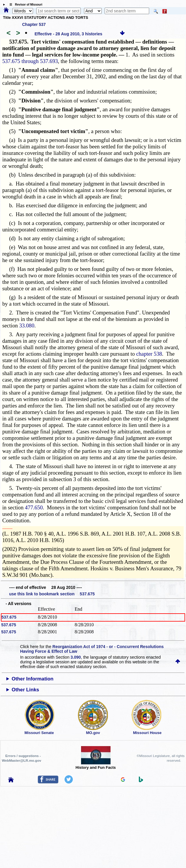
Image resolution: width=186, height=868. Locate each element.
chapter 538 (149, 354)
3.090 (76, 657)
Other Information (32, 679)
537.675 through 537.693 (30, 61)
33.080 (27, 325)
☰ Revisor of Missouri (24, 5)
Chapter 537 (34, 24)
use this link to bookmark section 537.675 (52, 594)
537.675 (9, 617)
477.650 (34, 507)
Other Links (25, 690)
